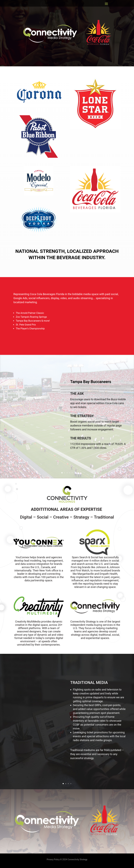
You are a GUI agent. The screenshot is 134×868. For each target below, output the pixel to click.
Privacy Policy (53, 859)
